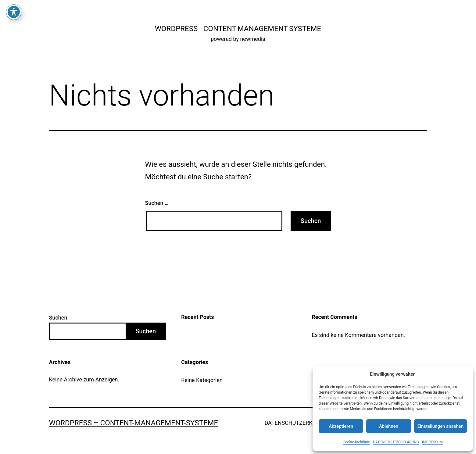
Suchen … (157, 203)
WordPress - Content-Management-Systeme (238, 29)
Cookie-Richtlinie (356, 442)
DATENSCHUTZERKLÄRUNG (396, 442)
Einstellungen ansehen (440, 426)
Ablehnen (389, 426)
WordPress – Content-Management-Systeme (134, 423)
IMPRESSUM (432, 442)
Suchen (58, 318)
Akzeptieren (341, 426)
